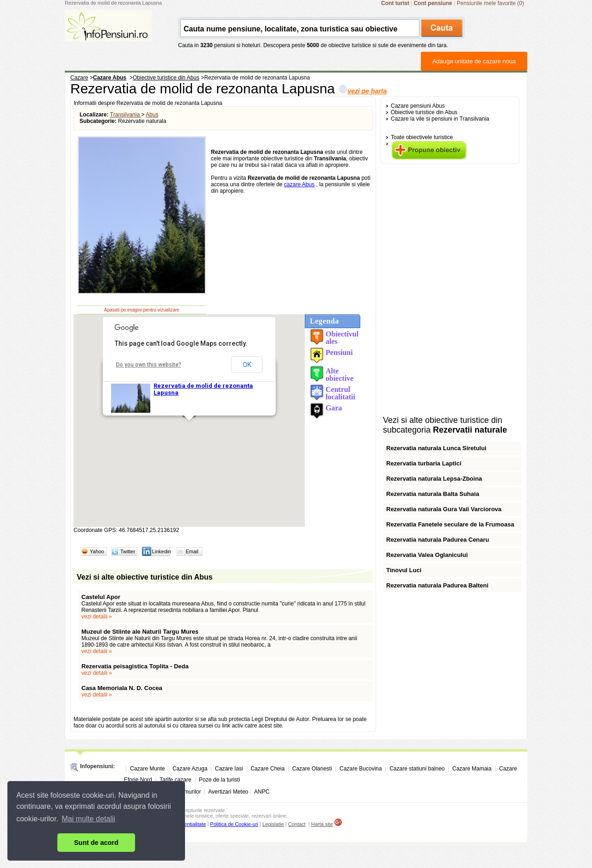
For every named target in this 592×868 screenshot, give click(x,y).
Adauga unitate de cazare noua (474, 61)
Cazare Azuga (190, 769)
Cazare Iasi (229, 769)
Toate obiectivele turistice (422, 137)
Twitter (128, 551)
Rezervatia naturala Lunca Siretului (436, 448)
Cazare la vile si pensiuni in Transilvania (440, 119)
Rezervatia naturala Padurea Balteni (437, 585)
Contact (297, 824)
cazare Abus (299, 184)
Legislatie (273, 824)
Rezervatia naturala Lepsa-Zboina (434, 479)
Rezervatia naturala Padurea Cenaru (438, 540)
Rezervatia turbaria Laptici (424, 463)
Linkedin (161, 551)
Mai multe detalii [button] (89, 819)
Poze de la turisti (219, 780)
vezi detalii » (97, 617)
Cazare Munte (147, 769)
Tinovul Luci (404, 570)
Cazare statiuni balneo (417, 769)
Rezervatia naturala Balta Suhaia (433, 494)
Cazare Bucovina (361, 769)
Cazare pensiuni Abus (418, 106)
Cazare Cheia (268, 769)
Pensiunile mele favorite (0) (490, 3)
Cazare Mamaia (472, 769)
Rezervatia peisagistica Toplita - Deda (135, 666)
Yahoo (97, 551)
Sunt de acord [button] (96, 843)
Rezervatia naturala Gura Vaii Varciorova (444, 509)
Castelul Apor (101, 597)
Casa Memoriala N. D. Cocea (122, 688)
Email (192, 551)
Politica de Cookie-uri (234, 824)
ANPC (262, 792)
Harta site (322, 824)
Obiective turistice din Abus (424, 112)
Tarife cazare (176, 780)
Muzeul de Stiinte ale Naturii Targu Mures (140, 632)
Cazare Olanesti (312, 769)
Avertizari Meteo (228, 792)
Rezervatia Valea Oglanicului (427, 555)
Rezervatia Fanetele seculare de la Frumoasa (450, 524)
